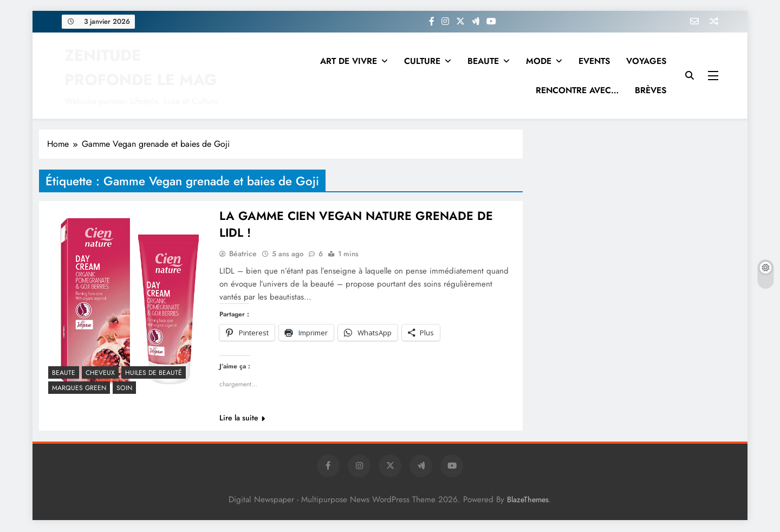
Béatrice (243, 255)
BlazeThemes (528, 501)
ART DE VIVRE (349, 61)
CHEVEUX (100, 373)
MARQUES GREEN (79, 388)
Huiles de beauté (154, 373)
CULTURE (422, 61)
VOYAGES (646, 61)
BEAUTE (483, 61)
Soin (124, 388)
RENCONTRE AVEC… (577, 90)
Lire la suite (242, 419)
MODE (539, 61)
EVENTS (594, 61)
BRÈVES (651, 90)
